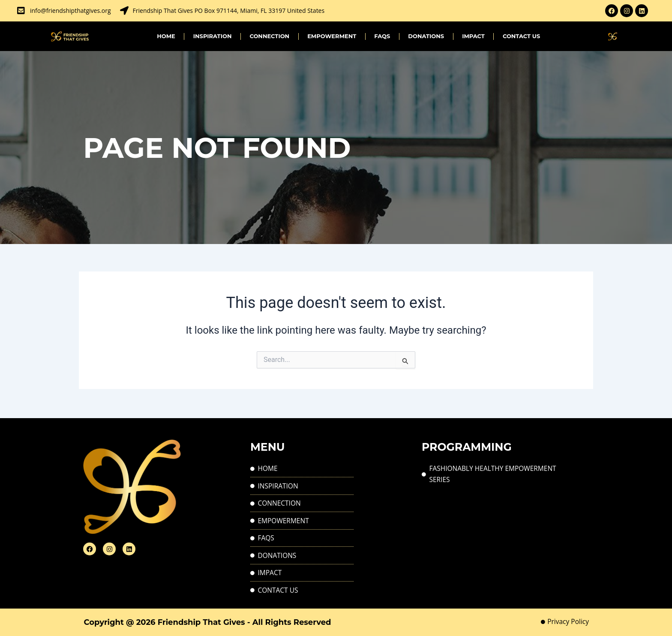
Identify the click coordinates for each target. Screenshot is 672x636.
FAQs (382, 36)
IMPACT (473, 36)
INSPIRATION (213, 36)
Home (166, 36)
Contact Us (521, 36)
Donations (426, 36)
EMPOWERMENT (332, 36)
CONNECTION (269, 36)
